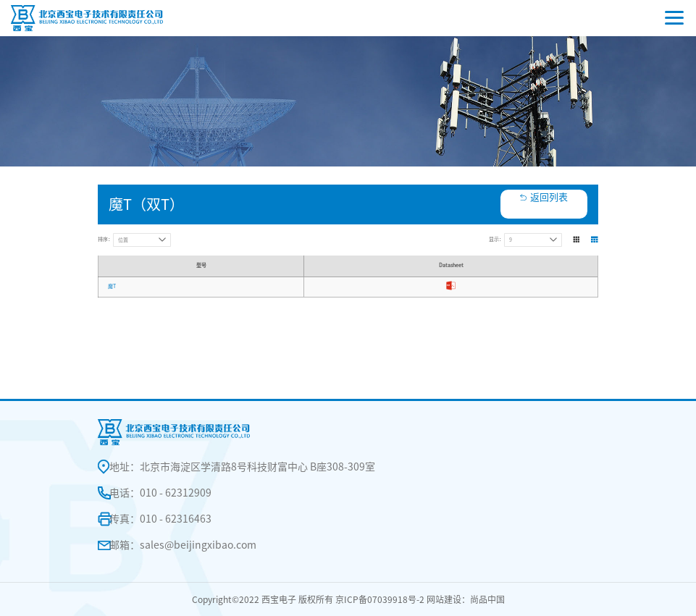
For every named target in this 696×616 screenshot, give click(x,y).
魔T (112, 286)
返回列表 (549, 197)
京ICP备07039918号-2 (380, 599)
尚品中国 (487, 599)
